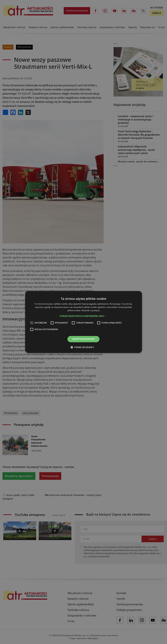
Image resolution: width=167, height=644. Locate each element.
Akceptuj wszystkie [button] (83, 339)
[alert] (83, 322)
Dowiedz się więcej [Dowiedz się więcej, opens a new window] (90, 310)
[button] (83, 316)
